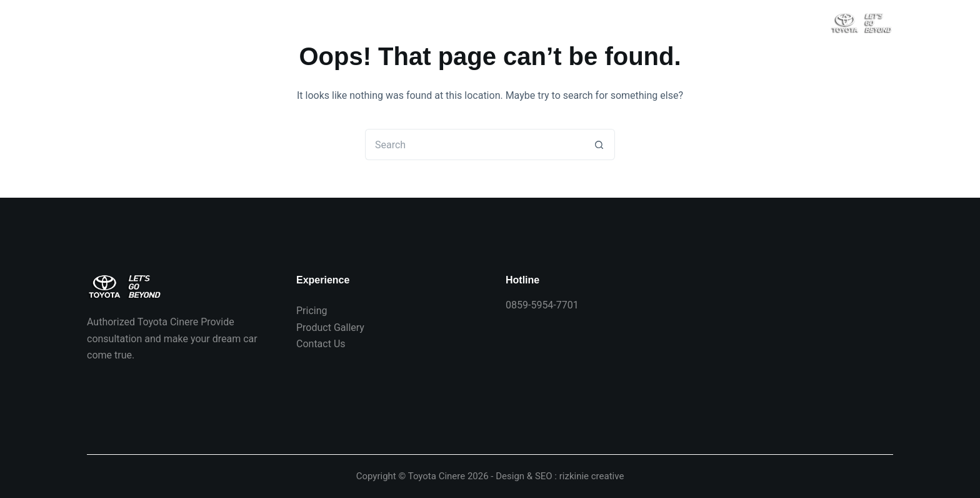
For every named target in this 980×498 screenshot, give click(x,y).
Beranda (105, 22)
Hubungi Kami (264, 22)
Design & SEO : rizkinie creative (560, 476)
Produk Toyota (351, 22)
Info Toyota (432, 22)
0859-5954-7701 (542, 305)
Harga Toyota (178, 22)
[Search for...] (474, 145)
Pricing (312, 311)
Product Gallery (330, 328)
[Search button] (599, 145)
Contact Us (321, 344)
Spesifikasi (514, 22)
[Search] (813, 22)
